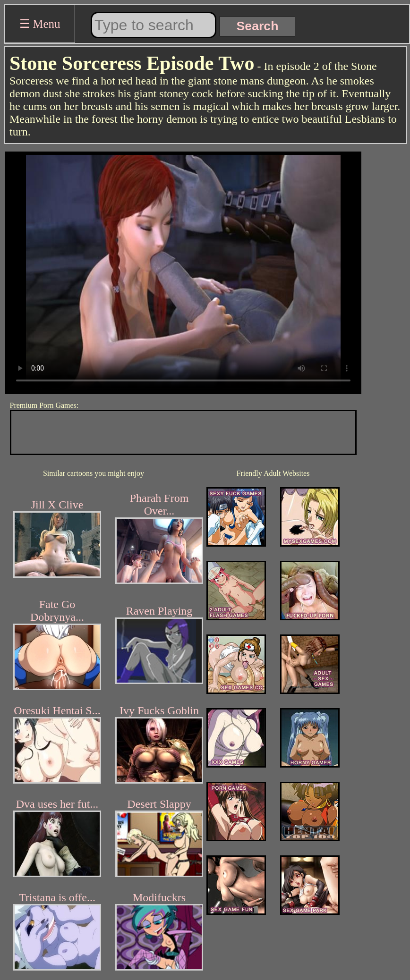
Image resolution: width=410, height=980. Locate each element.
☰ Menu (40, 24)
